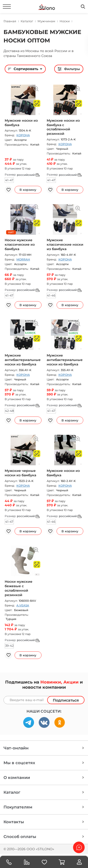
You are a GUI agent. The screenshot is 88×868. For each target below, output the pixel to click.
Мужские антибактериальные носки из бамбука (23, 360)
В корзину (28, 190)
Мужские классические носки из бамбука (65, 244)
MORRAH (23, 259)
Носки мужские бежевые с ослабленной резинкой (19, 588)
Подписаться (66, 700)
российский (28, 175)
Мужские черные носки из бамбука (20, 473)
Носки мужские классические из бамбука (20, 244)
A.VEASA (23, 605)
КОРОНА (23, 135)
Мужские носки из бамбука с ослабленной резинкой (63, 127)
